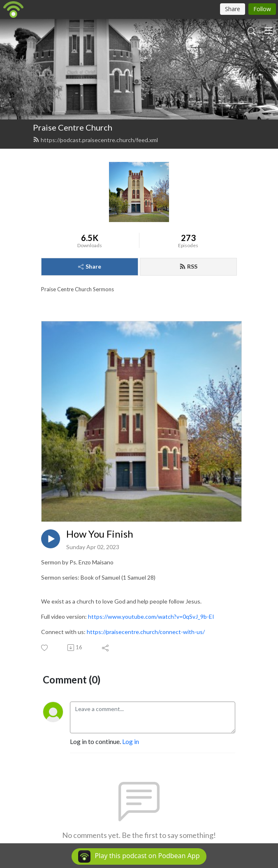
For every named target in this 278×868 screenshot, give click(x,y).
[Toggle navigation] (269, 30)
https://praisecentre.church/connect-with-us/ (146, 632)
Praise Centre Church (73, 127)
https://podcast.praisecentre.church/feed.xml (95, 140)
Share (90, 266)
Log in (131, 741)
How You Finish (100, 534)
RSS (188, 266)
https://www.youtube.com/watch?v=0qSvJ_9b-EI (151, 616)
